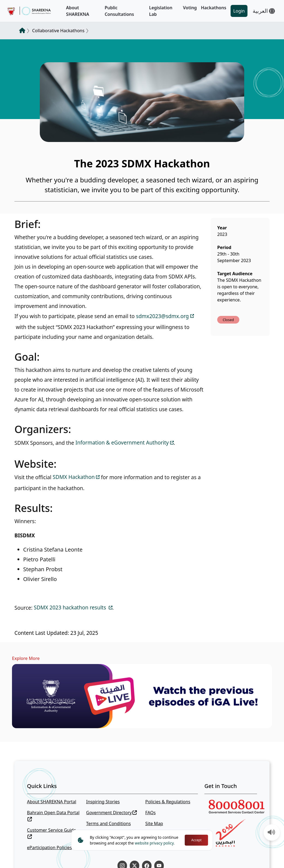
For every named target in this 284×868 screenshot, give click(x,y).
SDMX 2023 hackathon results (71, 608)
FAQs (150, 813)
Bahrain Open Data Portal (53, 815)
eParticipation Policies (49, 848)
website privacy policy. (155, 843)
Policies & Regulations (168, 802)
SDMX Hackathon (74, 477)
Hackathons (214, 8)
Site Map (154, 823)
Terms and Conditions (108, 823)
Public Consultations (119, 11)
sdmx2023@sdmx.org (162, 316)
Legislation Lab (161, 11)
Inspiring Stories (103, 802)
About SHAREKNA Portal (52, 802)
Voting (190, 8)
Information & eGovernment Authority (122, 443)
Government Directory (111, 813)
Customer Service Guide (52, 833)
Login (239, 11)
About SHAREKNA (78, 11)
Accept (197, 840)
